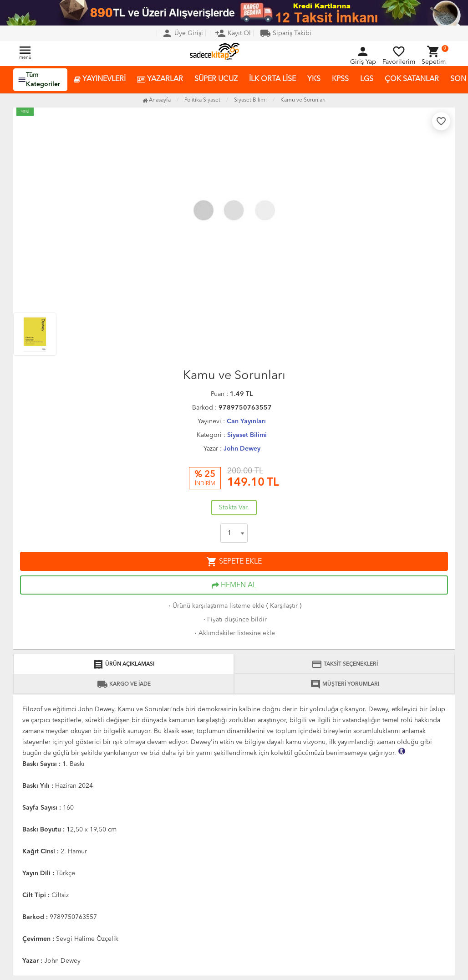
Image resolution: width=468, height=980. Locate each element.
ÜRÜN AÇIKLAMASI (124, 664)
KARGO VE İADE (124, 684)
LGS (367, 79)
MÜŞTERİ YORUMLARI (345, 684)
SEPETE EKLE (234, 562)
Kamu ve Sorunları (303, 100)
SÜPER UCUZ (216, 79)
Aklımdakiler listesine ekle (234, 633)
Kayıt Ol (233, 33)
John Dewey (242, 449)
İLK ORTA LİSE (272, 79)
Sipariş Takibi (286, 33)
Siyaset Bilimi (247, 435)
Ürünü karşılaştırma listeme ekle (216, 606)
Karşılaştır (284, 606)
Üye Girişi (182, 33)
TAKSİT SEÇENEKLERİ (345, 664)
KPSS (340, 79)
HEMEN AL (234, 585)
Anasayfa (157, 100)
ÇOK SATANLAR (412, 79)
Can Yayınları (246, 421)
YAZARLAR (160, 80)
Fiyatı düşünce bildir (234, 620)
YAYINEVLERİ (100, 80)
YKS (314, 79)
